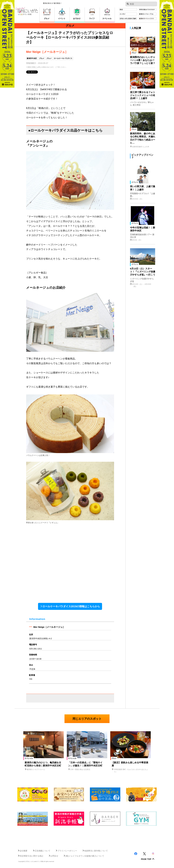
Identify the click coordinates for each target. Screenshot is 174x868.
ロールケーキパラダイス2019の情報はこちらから (71, 606)
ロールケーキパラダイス (63, 58)
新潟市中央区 (32, 58)
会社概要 (23, 851)
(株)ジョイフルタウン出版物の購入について (85, 856)
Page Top (146, 859)
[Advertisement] (87, 836)
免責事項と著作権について (96, 851)
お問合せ (54, 856)
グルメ (42, 58)
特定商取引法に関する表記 (31, 856)
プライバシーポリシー (67, 851)
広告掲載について (42, 851)
